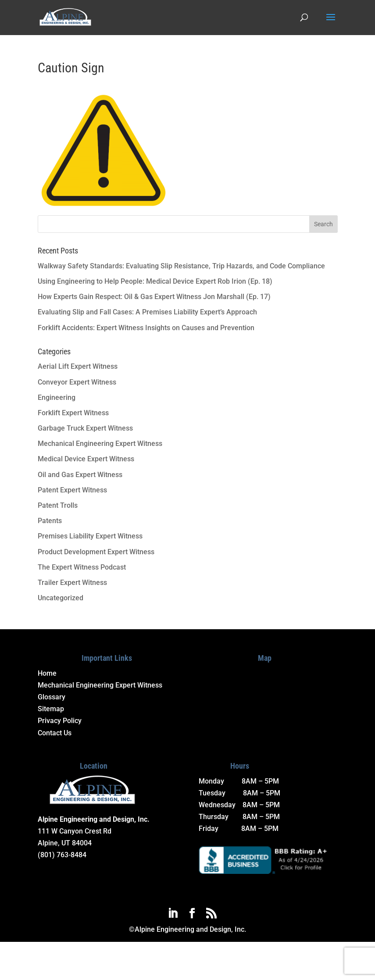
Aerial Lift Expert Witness (78, 366)
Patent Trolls (58, 505)
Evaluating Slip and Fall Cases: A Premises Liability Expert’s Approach (147, 312)
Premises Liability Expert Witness (90, 536)
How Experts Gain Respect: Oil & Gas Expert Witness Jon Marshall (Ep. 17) (154, 297)
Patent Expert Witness (72, 490)
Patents (50, 521)
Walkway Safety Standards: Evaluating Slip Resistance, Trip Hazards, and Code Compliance (181, 266)
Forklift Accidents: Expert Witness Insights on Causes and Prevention (146, 328)
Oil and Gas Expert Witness (80, 475)
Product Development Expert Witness (96, 552)
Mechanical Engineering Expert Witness (100, 444)
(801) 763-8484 (62, 855)
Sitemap (51, 709)
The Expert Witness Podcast (82, 567)
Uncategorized (61, 598)
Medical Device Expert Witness (86, 459)
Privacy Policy (60, 721)
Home (47, 673)
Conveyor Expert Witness (77, 382)
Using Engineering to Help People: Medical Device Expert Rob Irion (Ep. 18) (155, 281)
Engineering (57, 397)
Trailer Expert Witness (72, 583)
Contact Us (55, 733)
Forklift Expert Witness (73, 413)
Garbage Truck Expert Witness (85, 428)
